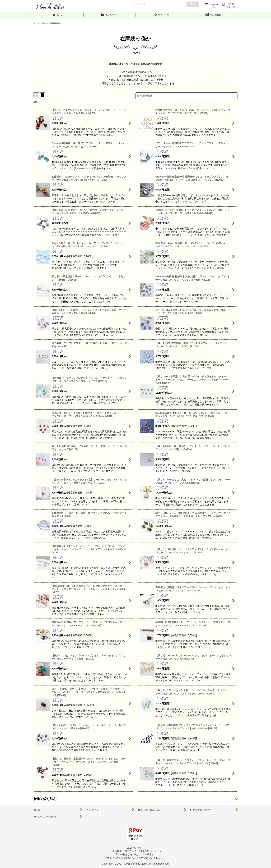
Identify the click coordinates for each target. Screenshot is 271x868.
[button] (135, 799)
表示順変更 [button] (144, 96)
